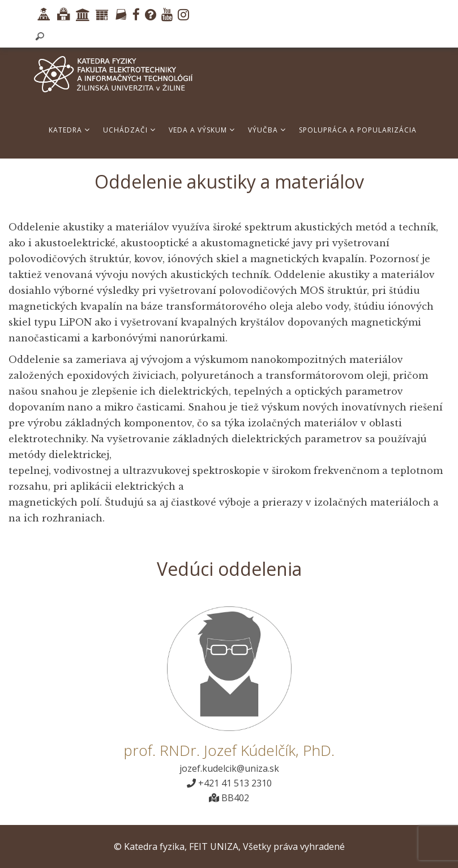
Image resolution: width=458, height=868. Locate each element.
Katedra (69, 130)
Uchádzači (129, 130)
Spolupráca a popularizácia (358, 130)
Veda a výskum (202, 130)
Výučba (267, 130)
